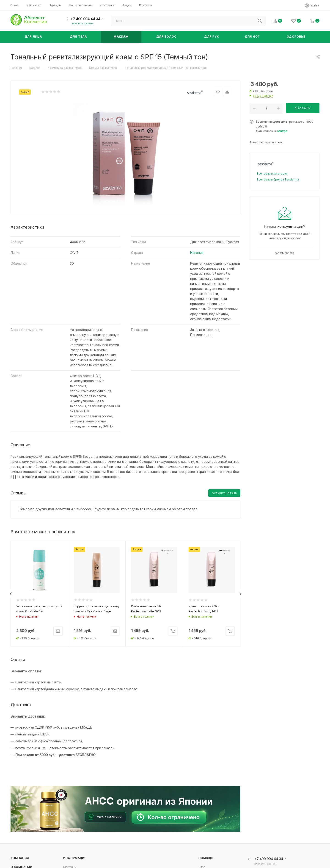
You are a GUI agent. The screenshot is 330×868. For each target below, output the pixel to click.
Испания (197, 253)
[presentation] (11, 594)
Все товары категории (272, 173)
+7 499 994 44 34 (85, 19)
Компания (20, 858)
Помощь (206, 858)
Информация (75, 858)
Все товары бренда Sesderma (278, 179)
